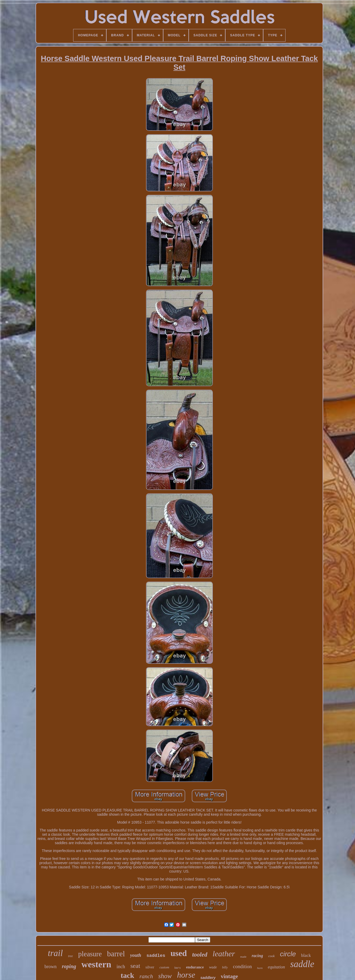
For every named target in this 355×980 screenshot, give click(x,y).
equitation (276, 967)
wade (213, 967)
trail (55, 953)
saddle (302, 964)
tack (127, 975)
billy (225, 967)
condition (242, 966)
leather (224, 954)
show (165, 976)
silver (150, 967)
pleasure (90, 954)
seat (135, 966)
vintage (229, 976)
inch (121, 966)
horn (260, 968)
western (96, 964)
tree (71, 956)
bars (178, 968)
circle (288, 954)
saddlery (208, 978)
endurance (195, 967)
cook (271, 956)
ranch (146, 976)
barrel (116, 954)
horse (186, 975)
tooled (200, 955)
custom (164, 967)
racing (257, 956)
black (306, 955)
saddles (156, 956)
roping (69, 966)
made (243, 957)
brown (51, 967)
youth (136, 955)
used (179, 953)
